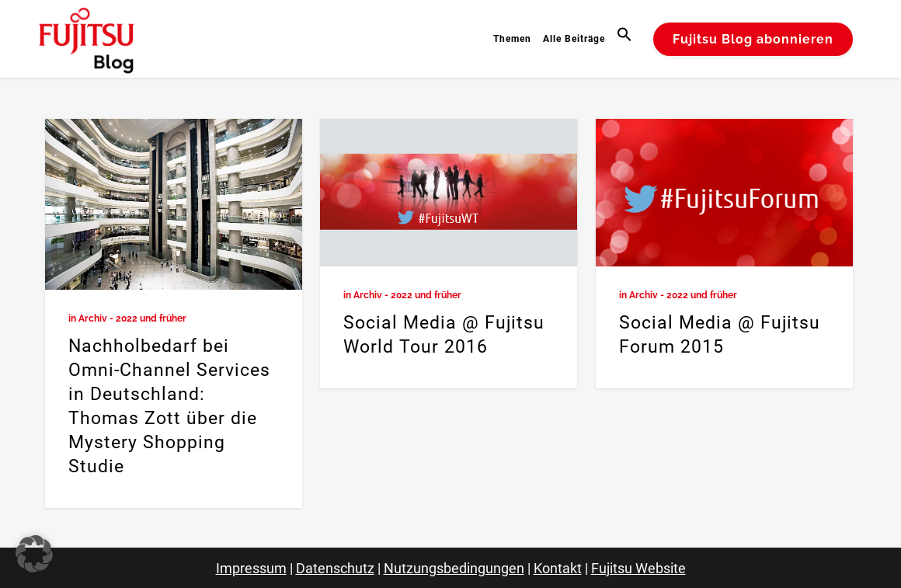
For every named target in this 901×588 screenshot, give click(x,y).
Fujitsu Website (638, 568)
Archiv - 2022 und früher (132, 318)
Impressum (251, 568)
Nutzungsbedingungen (454, 568)
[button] (626, 39)
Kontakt (558, 568)
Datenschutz (335, 568)
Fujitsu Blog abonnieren (753, 39)
